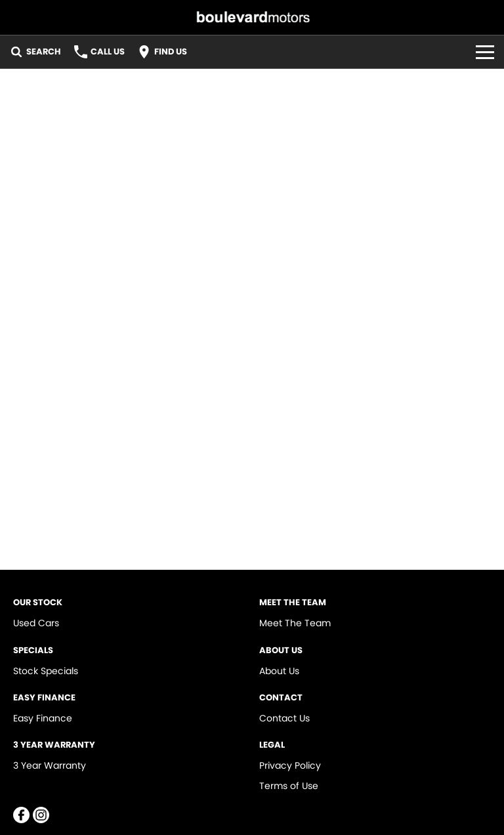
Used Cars (36, 623)
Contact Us (284, 718)
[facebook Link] (21, 815)
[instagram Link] (41, 815)
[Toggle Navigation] (485, 52)
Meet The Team (295, 623)
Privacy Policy (290, 765)
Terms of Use (289, 786)
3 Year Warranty (50, 765)
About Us (279, 671)
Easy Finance (43, 718)
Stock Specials (46, 671)
